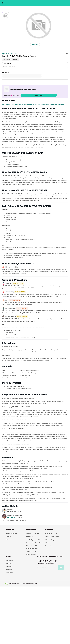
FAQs (47, 543)
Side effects (31, 104)
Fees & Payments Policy (34, 540)
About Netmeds (11, 534)
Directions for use (21, 104)
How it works (10, 104)
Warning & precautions (42, 104)
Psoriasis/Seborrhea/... (11, 60)
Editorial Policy (31, 551)
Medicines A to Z (51, 534)
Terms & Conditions (32, 534)
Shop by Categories (52, 537)
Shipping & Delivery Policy (35, 543)
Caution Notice (31, 554)
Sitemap (9, 540)
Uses (4, 104)
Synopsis (61, 104)
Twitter (9, 564)
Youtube (9, 570)
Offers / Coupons (51, 540)
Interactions (54, 104)
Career (8, 537)
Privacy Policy (30, 537)
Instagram (10, 573)
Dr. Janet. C (11, 517)
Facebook (9, 560)
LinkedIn (9, 567)
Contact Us (49, 546)
